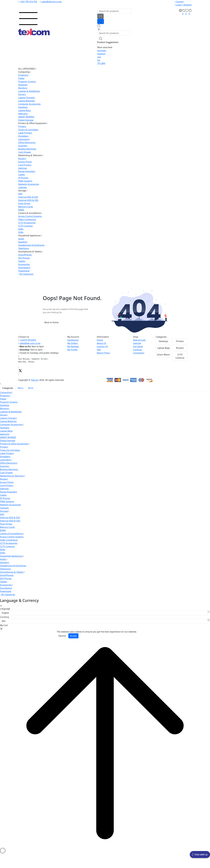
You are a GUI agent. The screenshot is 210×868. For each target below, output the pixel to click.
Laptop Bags (25, 110)
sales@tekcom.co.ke (51, 2)
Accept (73, 636)
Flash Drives (24, 203)
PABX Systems (25, 181)
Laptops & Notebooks (29, 91)
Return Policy (103, 353)
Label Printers (25, 133)
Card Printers (25, 165)
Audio (21, 239)
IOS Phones (24, 258)
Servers (22, 94)
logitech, (102, 54)
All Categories (26, 274)
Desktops (23, 85)
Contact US (102, 346)
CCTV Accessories (27, 223)
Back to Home (51, 322)
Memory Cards (26, 207)
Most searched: (105, 47)
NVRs (21, 229)
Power (21, 78)
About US (102, 343)
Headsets (23, 107)
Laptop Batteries (27, 101)
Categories (8, 388)
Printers (22, 126)
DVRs (21, 232)
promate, (102, 51)
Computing (25, 72)
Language (5, 609)
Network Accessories (29, 184)
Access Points (25, 162)
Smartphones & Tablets (31, 252)
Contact (179, 2)
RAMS (21, 210)
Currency (5, 617)
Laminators (24, 139)
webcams (23, 114)
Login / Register (183, 5)
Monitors (23, 88)
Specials (137, 343)
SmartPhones (25, 255)
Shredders (23, 136)
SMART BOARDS (26, 117)
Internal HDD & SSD (28, 197)
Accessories (24, 264)
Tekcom (35, 380)
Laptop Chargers (27, 98)
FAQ (99, 350)
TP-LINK (101, 63)
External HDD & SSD (28, 200)
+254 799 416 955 (28, 2)
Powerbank (24, 271)
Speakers (23, 242)
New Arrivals (139, 340)
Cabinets (23, 187)
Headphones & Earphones (31, 245)
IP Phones (23, 178)
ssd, (99, 57)
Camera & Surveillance (30, 213)
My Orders (73, 343)
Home (100, 340)
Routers (22, 159)
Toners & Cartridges (28, 130)
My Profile (72, 350)
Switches (23, 168)
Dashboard (73, 340)
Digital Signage (26, 120)
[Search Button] (101, 21)
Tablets (22, 261)
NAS (20, 194)
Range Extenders (27, 171)
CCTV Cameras (26, 226)
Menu (21, 388)
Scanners (23, 146)
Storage (23, 191)
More (31, 388)
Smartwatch (24, 268)
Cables (22, 175)
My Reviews (73, 346)
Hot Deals (138, 346)
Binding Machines (27, 149)
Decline (62, 636)
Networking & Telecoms (31, 155)
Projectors (23, 75)
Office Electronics (27, 142)
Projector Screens (27, 82)
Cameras (138, 350)
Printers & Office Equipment (33, 123)
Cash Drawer (25, 152)
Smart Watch (163, 355)
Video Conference (27, 219)
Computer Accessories (29, 104)
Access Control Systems (30, 216)
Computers (139, 353)
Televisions (24, 248)
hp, (99, 60)
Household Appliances (30, 236)
